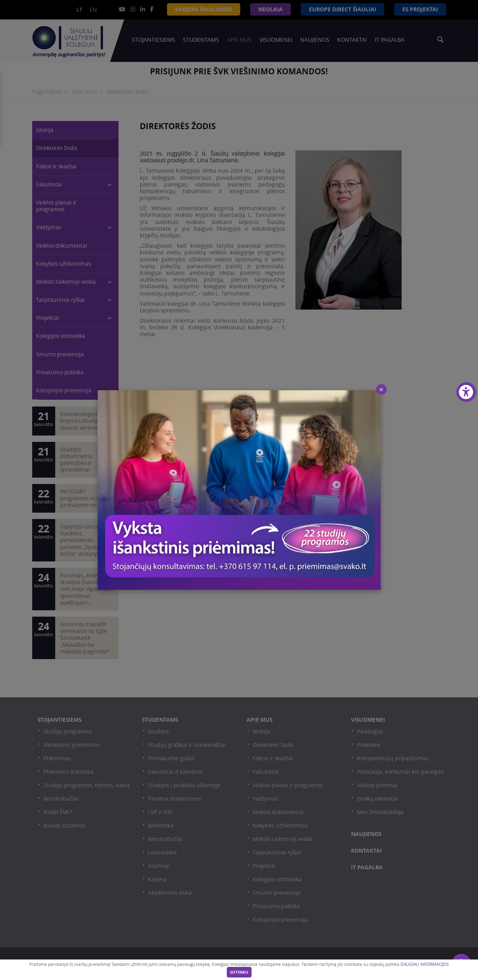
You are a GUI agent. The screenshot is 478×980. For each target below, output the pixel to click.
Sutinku (239, 972)
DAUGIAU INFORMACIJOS (425, 964)
